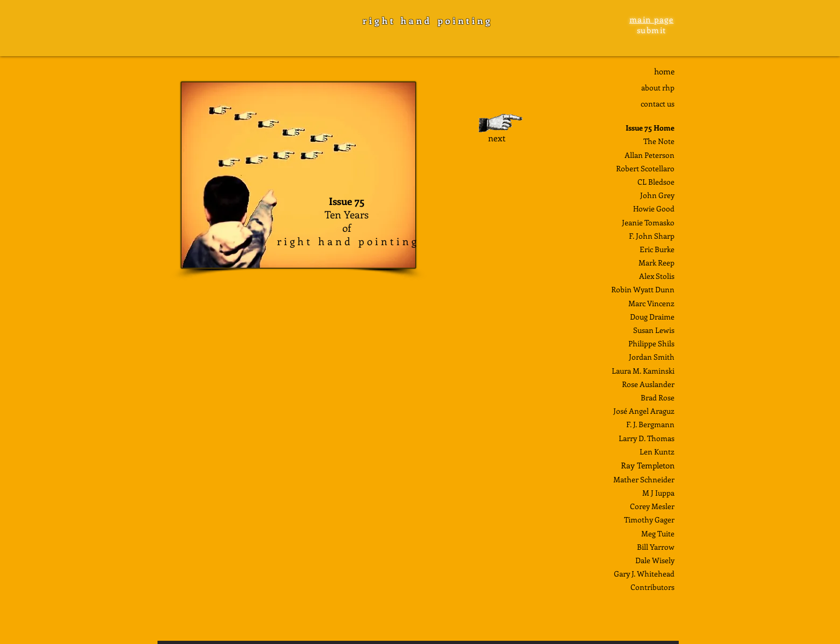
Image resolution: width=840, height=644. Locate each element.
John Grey (657, 195)
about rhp (658, 88)
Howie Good (654, 209)
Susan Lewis (654, 330)
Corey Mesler (652, 506)
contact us (658, 104)
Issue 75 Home (650, 128)
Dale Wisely (655, 560)
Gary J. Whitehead (644, 574)
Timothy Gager (649, 520)
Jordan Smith (652, 357)
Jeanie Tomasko (648, 222)
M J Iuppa (658, 493)
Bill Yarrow (656, 547)
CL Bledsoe (656, 182)
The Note (659, 141)
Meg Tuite (658, 533)
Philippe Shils (651, 343)
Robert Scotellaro (645, 168)
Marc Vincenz (651, 303)
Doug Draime (652, 317)
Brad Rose (658, 397)
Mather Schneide (642, 479)
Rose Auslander (648, 384)
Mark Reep (657, 263)
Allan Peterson (650, 155)
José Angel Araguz (644, 411)
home (664, 71)
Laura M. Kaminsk (642, 371)
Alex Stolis (657, 276)
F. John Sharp (652, 236)
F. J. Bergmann (650, 424)
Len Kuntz (657, 452)
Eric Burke (657, 249)
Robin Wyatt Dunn (643, 289)
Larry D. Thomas (647, 438)
